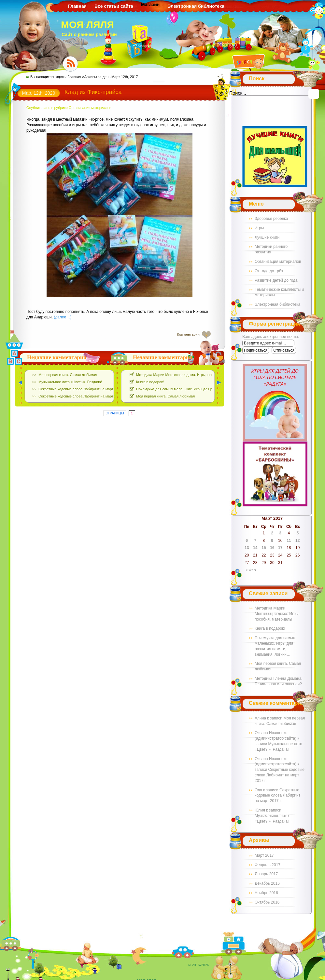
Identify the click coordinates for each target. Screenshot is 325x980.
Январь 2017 (266, 874)
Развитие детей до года (276, 280)
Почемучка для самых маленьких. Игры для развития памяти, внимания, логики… (205, 389)
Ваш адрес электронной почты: (271, 337)
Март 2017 (264, 855)
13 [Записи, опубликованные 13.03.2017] (247, 548)
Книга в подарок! (270, 628)
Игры (259, 228)
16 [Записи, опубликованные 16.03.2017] (272, 548)
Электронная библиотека (196, 6)
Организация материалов (278, 262)
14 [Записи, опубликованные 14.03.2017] (255, 548)
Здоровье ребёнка (271, 219)
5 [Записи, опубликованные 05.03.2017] (297, 533)
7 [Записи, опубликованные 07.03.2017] (255, 541)
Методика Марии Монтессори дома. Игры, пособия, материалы (277, 614)
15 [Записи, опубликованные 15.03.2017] (264, 548)
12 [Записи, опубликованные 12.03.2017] (297, 541)
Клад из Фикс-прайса (93, 92)
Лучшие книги (267, 237)
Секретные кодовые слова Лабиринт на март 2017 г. (280, 775)
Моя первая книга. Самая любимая (68, 375)
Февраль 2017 (268, 865)
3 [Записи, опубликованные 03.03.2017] (280, 533)
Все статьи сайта (114, 6)
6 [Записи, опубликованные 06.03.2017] (247, 541)
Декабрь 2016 (267, 883)
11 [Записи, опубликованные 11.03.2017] (289, 541)
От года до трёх (269, 271)
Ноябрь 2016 (266, 893)
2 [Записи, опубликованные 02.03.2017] (272, 533)
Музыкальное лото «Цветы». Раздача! (70, 382)
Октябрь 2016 (267, 902)
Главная (77, 6)
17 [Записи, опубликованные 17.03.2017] (280, 548)
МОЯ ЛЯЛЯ (87, 25)
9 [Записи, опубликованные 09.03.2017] (272, 541)
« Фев (251, 570)
